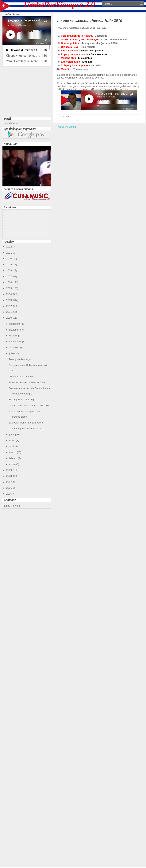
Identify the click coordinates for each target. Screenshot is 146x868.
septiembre (16, 341)
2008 (9, 476)
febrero (14, 458)
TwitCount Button (66, 127)
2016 (9, 282)
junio (12, 435)
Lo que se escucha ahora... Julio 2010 (29, 406)
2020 (9, 259)
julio (12, 353)
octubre (14, 336)
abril (12, 446)
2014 (9, 294)
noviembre (15, 330)
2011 (9, 312)
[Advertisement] (27, 92)
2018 (9, 270)
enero (13, 464)
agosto (13, 348)
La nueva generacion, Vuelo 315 (26, 429)
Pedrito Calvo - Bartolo (21, 377)
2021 (9, 253)
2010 (9, 318)
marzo (13, 452)
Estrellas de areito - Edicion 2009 (27, 382)
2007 (9, 482)
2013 (9, 300)
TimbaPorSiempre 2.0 (59, 5)
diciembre (15, 324)
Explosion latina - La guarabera (26, 423)
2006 (9, 488)
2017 (9, 276)
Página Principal (11, 506)
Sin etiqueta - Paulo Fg (21, 399)
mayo (13, 440)
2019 (9, 264)
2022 (9, 247)
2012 (9, 306)
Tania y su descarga (20, 359)
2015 (9, 288)
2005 (9, 494)
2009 (9, 470)
